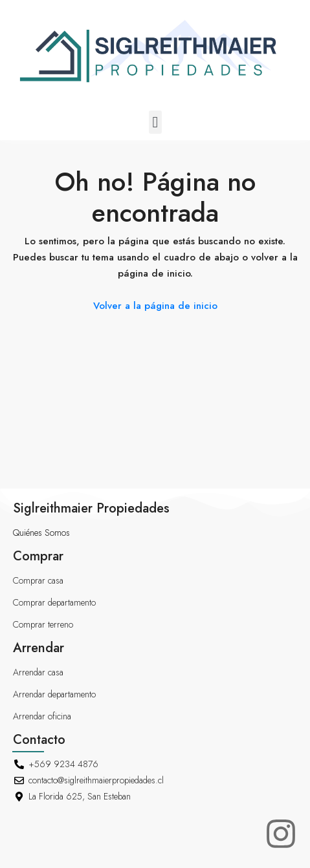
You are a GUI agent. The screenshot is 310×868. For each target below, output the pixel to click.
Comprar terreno (43, 624)
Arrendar (39, 648)
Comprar (38, 556)
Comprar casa (38, 580)
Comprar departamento (54, 602)
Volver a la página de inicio (155, 306)
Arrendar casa (38, 672)
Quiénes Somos (41, 533)
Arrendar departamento (54, 694)
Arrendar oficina (42, 716)
